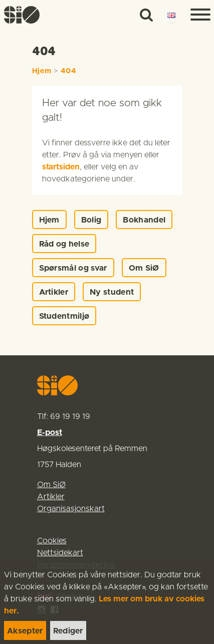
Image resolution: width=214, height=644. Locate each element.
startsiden (61, 167)
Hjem (42, 71)
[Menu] (196, 15)
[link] (26, 15)
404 (69, 71)
